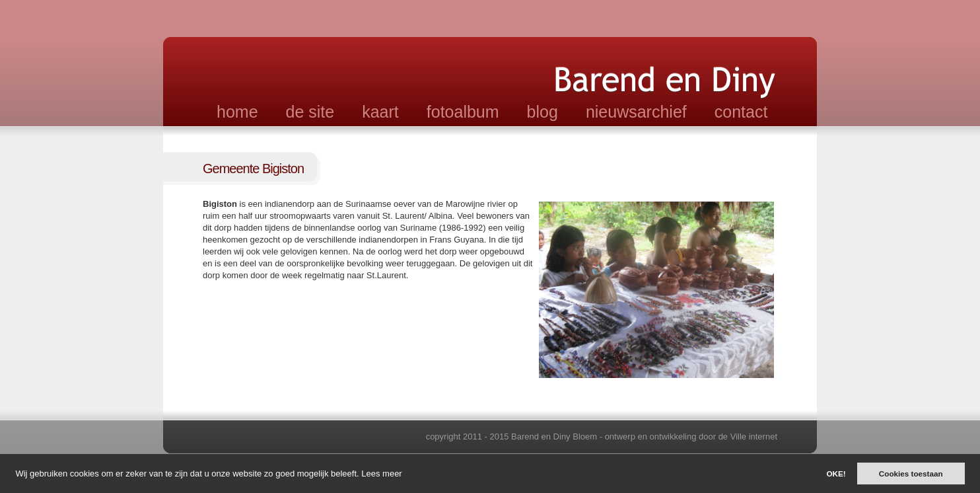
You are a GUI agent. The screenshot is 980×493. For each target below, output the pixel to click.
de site (310, 112)
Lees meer (381, 474)
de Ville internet (748, 436)
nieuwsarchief (636, 112)
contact (741, 112)
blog (542, 112)
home (237, 112)
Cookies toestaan (911, 474)
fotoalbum (463, 112)
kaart (380, 112)
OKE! (836, 474)
